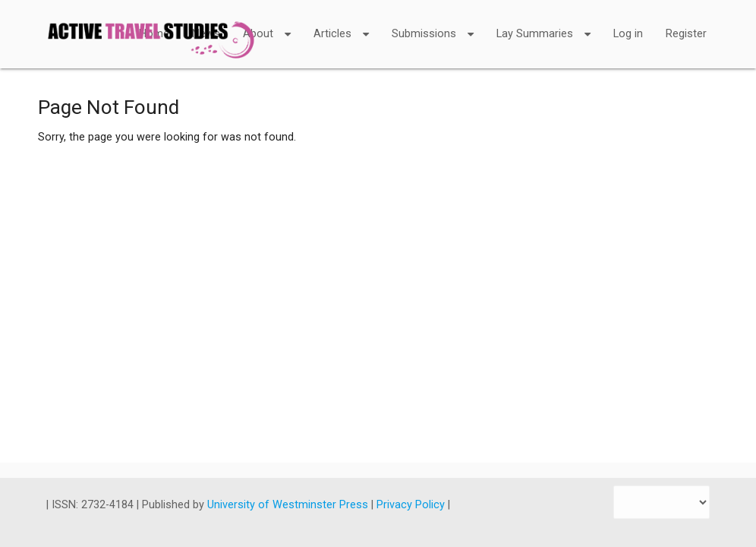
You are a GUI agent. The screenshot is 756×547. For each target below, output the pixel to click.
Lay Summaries (543, 24)
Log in (628, 34)
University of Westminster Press (289, 505)
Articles (341, 24)
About (267, 24)
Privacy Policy (412, 505)
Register (686, 34)
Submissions (433, 24)
